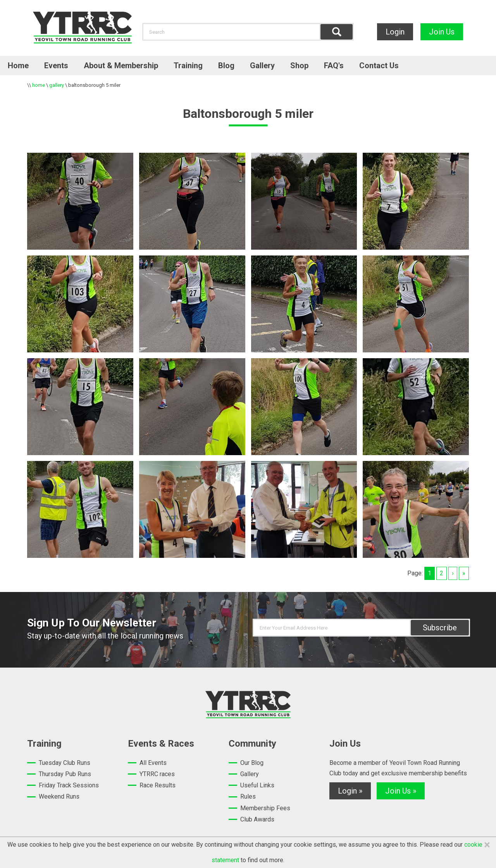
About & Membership (121, 66)
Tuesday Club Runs (65, 763)
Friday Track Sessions (69, 785)
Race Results (158, 785)
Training (188, 66)
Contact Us (379, 66)
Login (395, 32)
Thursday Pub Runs (65, 774)
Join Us (442, 32)
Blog (226, 66)
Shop (299, 66)
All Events (153, 763)
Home (18, 66)
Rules (248, 796)
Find (337, 32)
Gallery (262, 66)
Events (56, 66)
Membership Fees (265, 808)
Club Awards (257, 819)
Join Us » (401, 791)
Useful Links (257, 785)
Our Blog (252, 763)
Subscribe (440, 628)
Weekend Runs (59, 796)
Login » (350, 791)
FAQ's (334, 66)
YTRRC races (157, 774)
